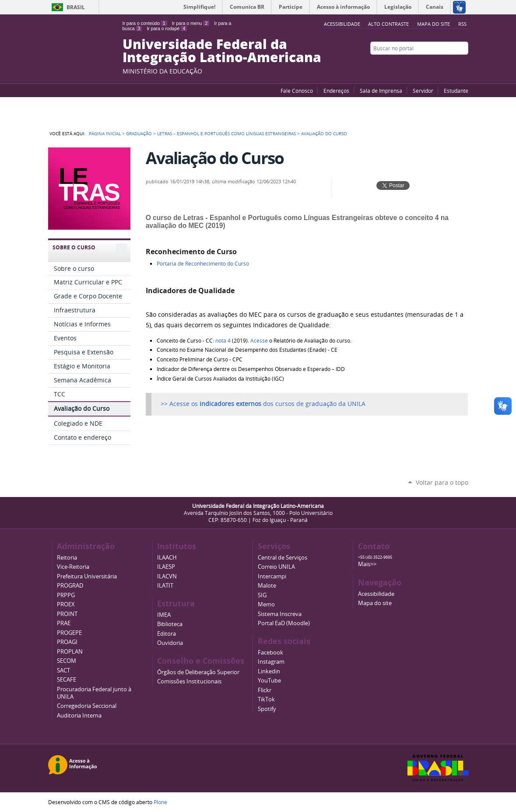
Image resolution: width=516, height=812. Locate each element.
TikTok (266, 699)
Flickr (453, 65)
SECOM (67, 661)
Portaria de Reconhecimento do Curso (203, 264)
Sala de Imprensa (381, 91)
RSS (462, 24)
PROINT (67, 614)
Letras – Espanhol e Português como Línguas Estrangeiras (226, 133)
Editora (167, 634)
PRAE (64, 623)
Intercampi (272, 576)
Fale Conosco (297, 91)
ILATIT (165, 586)
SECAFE (67, 680)
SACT (63, 670)
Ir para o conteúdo (145, 23)
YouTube (431, 65)
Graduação (139, 133)
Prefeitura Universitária (87, 576)
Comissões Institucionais (189, 681)
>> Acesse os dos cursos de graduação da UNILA (263, 404)
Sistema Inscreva (280, 614)
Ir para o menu (191, 23)
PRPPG (66, 595)
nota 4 (223, 341)
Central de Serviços (283, 558)
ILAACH (167, 558)
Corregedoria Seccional (87, 706)
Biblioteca (170, 624)
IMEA (164, 615)
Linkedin (269, 671)
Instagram (464, 65)
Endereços (336, 91)
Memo (266, 604)
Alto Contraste (388, 24)
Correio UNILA (276, 567)
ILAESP (166, 567)
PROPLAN (70, 652)
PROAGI (67, 642)
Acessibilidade (376, 594)
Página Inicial (105, 133)
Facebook (442, 65)
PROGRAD (70, 586)
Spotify (267, 709)
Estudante (456, 91)
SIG (262, 595)
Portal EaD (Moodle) (284, 623)
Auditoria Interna (79, 716)
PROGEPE (69, 633)
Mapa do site (434, 24)
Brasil (76, 7)
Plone (160, 802)
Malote (267, 586)
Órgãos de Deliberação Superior (198, 672)
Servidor (423, 91)
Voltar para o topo (442, 482)
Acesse (259, 341)
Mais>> (367, 564)
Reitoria (67, 558)
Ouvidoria (170, 643)
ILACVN (167, 576)
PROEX (66, 604)
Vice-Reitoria (73, 567)
